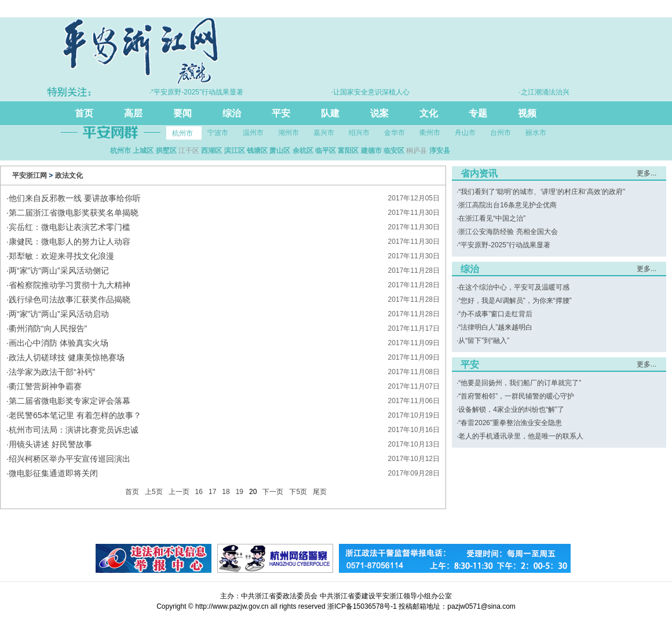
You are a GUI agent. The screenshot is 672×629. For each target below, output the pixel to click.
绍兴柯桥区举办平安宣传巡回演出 (70, 459)
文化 (429, 113)
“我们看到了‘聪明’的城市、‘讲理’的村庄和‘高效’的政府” (542, 192)
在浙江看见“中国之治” (492, 218)
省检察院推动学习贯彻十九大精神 (70, 285)
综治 (232, 113)
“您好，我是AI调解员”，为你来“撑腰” (515, 301)
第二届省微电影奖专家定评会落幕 (70, 401)
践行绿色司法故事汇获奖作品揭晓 (70, 299)
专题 (478, 113)
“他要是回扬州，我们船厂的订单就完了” (520, 383)
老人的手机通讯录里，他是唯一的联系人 (521, 436)
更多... (647, 173)
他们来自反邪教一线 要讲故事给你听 (75, 198)
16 (199, 492)
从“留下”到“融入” (484, 341)
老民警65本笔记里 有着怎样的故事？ (75, 415)
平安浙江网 (30, 175)
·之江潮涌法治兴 (551, 92)
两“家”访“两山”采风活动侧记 (59, 270)
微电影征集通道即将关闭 (53, 473)
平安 (281, 113)
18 (226, 492)
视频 (527, 113)
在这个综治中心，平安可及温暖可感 (514, 287)
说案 (379, 113)
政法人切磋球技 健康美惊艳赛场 (67, 357)
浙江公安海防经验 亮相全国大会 (508, 232)
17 (212, 492)
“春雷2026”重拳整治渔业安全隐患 (510, 423)
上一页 (179, 492)
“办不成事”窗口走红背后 (495, 314)
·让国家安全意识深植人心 (377, 92)
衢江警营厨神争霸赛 (45, 386)
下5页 (298, 492)
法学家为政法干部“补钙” (52, 372)
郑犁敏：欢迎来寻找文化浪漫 (61, 256)
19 (240, 492)
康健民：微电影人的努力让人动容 (70, 242)
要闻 (182, 113)
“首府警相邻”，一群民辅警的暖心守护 (516, 396)
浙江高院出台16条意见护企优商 (507, 205)
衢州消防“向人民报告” (48, 328)
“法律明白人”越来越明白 (495, 327)
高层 (133, 113)
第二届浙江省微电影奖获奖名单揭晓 (74, 213)
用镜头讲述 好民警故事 (50, 444)
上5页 (154, 492)
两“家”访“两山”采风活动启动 (59, 314)
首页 (84, 113)
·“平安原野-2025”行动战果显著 (203, 92)
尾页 (320, 492)
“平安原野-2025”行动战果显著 (504, 245)
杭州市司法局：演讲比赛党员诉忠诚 (74, 430)
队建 (330, 113)
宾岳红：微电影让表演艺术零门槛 (70, 227)
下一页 (273, 492)
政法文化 (69, 175)
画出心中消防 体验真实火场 (59, 343)
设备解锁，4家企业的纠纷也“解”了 (511, 409)
